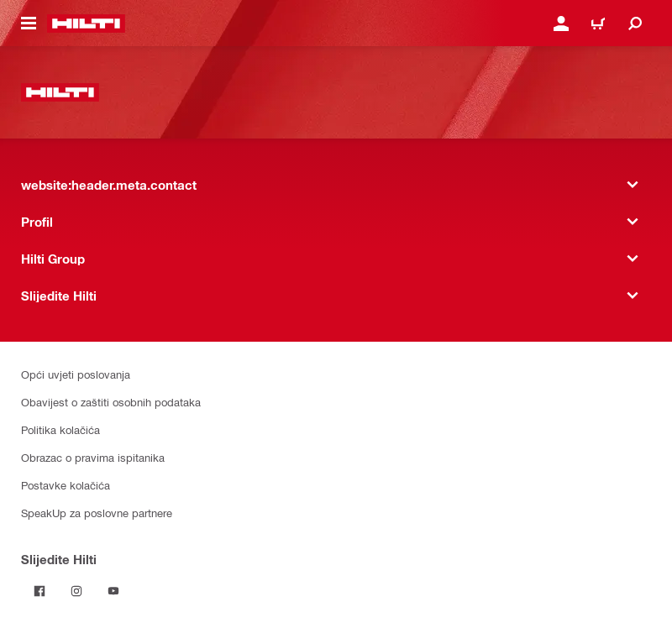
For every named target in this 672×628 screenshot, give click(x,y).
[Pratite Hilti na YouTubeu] (113, 591)
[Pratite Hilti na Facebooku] (39, 591)
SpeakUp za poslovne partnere (97, 513)
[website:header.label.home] (86, 24)
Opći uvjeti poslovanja (76, 374)
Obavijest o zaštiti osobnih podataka (111, 402)
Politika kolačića (60, 429)
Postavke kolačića (66, 485)
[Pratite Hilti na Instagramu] (76, 591)
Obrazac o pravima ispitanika (93, 457)
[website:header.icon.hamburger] (29, 24)
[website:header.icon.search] (635, 24)
